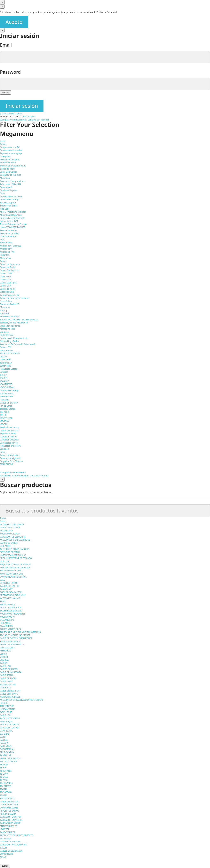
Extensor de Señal (9, 206)
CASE (2, 580)
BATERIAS (5, 734)
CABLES (4, 663)
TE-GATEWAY (6, 792)
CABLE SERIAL (7, 675)
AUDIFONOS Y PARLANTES (13, 614)
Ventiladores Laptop (10, 427)
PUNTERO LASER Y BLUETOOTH (15, 568)
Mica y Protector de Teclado (13, 212)
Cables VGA (5, 286)
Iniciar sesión (22, 106)
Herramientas (7, 350)
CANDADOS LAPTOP (10, 586)
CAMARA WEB (7, 589)
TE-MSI (3, 795)
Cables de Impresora (10, 264)
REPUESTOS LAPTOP (10, 725)
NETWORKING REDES (10, 697)
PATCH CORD (6, 712)
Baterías (4, 372)
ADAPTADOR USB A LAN (11, 574)
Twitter (14, 476)
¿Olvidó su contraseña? (11, 114)
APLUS (3, 857)
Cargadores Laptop (9, 390)
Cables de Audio (8, 289)
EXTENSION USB (8, 685)
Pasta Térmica (7, 335)
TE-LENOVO (6, 786)
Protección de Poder (10, 316)
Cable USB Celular (9, 172)
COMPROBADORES (9, 808)
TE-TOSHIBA (6, 418)
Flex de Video (6, 397)
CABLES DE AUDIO (9, 669)
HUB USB (4, 561)
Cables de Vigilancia (10, 455)
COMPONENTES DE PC (11, 629)
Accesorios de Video (10, 233)
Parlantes (5, 255)
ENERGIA (4, 660)
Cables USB (5, 280)
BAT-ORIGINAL (7, 387)
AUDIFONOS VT (7, 617)
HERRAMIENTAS (8, 709)
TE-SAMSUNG (6, 783)
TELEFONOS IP (7, 706)
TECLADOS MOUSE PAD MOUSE (15, 635)
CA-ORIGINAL (7, 393)
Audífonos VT (6, 249)
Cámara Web (6, 187)
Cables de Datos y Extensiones (15, 298)
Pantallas (4, 400)
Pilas (2, 240)
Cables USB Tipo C (9, 283)
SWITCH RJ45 (6, 721)
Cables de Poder (8, 267)
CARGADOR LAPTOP (10, 728)
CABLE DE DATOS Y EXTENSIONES (16, 638)
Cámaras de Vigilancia (11, 458)
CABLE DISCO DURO (10, 430)
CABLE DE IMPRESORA (11, 672)
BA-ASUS (5, 381)
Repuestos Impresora (10, 446)
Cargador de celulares (11, 175)
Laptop (4, 310)
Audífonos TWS (7, 252)
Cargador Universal (9, 440)
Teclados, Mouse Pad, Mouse (14, 323)
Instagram (24, 476)
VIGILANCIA (6, 838)
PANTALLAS (5, 755)
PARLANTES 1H (7, 546)
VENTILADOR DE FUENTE (12, 644)
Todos (3, 518)
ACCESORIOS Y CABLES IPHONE (15, 540)
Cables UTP (5, 347)
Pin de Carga (6, 406)
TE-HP (3, 415)
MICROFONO (6, 531)
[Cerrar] (2, 2)
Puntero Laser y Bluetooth (13, 218)
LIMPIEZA (5, 829)
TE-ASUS (4, 780)
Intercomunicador (9, 236)
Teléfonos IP (6, 363)
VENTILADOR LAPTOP (10, 758)
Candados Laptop (8, 190)
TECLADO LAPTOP (9, 761)
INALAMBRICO (7, 620)
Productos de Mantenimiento (14, 338)
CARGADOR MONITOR (11, 817)
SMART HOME (7, 854)
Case (2, 193)
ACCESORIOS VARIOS (10, 598)
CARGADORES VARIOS (10, 823)
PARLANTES (6, 623)
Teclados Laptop (8, 409)
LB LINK (4, 703)
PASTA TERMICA (8, 832)
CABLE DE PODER (8, 678)
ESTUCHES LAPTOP (9, 583)
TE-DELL (4, 424)
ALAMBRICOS (6, 626)
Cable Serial (6, 276)
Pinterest (44, 476)
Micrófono (5, 178)
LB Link (3, 357)
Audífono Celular (8, 163)
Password (10, 72)
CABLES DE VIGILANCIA (11, 851)
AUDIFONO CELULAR (10, 534)
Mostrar (5, 92)
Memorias (5, 307)
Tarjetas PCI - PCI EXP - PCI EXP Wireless (19, 320)
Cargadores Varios (9, 443)
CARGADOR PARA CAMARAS (13, 845)
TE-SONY (5, 421)
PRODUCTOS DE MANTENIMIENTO (17, 835)
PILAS (3, 601)
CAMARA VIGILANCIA (10, 842)
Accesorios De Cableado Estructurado (18, 344)
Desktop (4, 313)
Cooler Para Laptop (9, 200)
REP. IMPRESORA (8, 814)
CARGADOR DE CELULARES (13, 537)
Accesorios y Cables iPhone (13, 166)
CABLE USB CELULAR (10, 527)
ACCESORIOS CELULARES (12, 524)
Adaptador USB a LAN (10, 184)
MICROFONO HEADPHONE (13, 595)
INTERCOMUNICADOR (11, 608)
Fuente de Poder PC (9, 304)
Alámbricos (5, 258)
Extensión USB (7, 292)
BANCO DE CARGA (9, 543)
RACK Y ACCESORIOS (10, 353)
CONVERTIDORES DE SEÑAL (13, 577)
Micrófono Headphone (11, 215)
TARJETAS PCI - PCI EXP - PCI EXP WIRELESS (20, 632)
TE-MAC (4, 789)
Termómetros (6, 243)
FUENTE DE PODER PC (11, 641)
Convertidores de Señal (11, 196)
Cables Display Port (9, 270)
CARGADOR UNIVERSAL (11, 820)
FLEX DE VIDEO (7, 798)
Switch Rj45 (5, 366)
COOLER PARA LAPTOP (11, 592)
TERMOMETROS (8, 604)
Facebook (5, 476)
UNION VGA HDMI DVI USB (13, 555)
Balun (3, 452)
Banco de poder (8, 169)
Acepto (14, 22)
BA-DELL (4, 378)
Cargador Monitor (9, 437)
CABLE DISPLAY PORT (10, 691)
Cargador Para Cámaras (11, 461)
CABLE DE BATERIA (9, 403)
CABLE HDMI (6, 681)
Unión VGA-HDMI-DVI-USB (13, 227)
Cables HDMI (6, 273)
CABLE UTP (5, 715)
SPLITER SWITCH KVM (10, 571)
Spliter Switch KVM (9, 221)
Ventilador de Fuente (10, 326)
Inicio (3, 521)
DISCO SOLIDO (7, 648)
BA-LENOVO (6, 384)
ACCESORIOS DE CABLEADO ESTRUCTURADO (22, 700)
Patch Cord (5, 360)
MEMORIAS (5, 651)
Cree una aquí (28, 117)
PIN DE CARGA (7, 752)
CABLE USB (5, 666)
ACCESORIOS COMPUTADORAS (15, 549)
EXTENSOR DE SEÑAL (10, 552)
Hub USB (4, 209)
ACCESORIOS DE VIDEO (11, 611)
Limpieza (4, 332)
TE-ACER (4, 412)
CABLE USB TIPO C (9, 694)
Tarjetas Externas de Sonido (13, 224)
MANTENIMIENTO (9, 826)
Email (6, 45)
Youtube (34, 476)
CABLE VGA (5, 688)
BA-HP (3, 375)
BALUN (3, 848)
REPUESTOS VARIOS (9, 811)
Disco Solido (6, 301)
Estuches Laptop (8, 203)
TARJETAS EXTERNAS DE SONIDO (15, 564)
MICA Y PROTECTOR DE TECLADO (16, 558)
